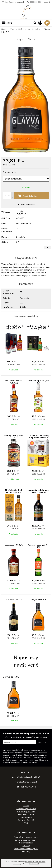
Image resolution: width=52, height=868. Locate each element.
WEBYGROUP (34, 864)
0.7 (21, 303)
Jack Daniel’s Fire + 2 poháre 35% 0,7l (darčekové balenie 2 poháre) (14, 329)
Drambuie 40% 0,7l (14, 545)
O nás (26, 806)
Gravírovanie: (10, 172)
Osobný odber (26, 817)
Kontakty (26, 852)
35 (21, 292)
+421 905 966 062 (28, 787)
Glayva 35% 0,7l (38, 600)
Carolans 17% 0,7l (14, 600)
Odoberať (42, 742)
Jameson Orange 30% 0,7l (38, 546)
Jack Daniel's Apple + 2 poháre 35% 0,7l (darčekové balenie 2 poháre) (38, 329)
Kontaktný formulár (26, 820)
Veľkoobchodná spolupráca (26, 849)
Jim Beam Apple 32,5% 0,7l (38, 382)
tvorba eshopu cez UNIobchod (35, 862)
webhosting (17, 864)
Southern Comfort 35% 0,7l (14, 382)
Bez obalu (24, 298)
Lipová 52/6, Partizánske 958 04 (26, 777)
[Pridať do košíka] (26, 196)
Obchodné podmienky (26, 809)
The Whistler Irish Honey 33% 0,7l (14, 491)
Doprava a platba (26, 814)
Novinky (26, 846)
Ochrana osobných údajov (26, 840)
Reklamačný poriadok (26, 812)
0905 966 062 (35, 2)
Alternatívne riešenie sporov (26, 837)
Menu (7, 23)
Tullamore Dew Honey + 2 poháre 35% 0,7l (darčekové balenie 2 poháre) (38, 439)
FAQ (26, 823)
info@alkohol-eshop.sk (15, 2)
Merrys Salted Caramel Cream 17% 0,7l (38, 491)
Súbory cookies (26, 843)
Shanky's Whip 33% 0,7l (14, 437)
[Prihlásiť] (40, 23)
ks (9, 196)
